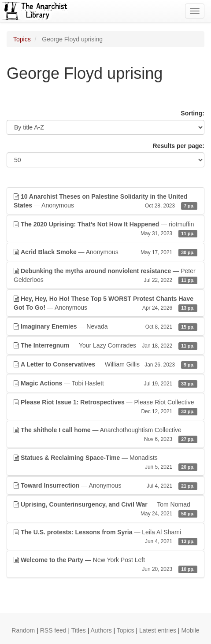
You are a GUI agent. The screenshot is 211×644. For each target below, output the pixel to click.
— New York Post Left (105, 565)
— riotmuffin (105, 229)
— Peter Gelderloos (105, 276)
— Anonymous (105, 201)
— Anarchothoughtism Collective (105, 435)
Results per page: (179, 146)
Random (23, 630)
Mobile (190, 630)
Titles (79, 630)
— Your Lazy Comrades (105, 345)
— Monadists (105, 463)
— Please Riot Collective (105, 407)
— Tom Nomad (105, 509)
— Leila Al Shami (105, 537)
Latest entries (158, 630)
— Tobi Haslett (105, 383)
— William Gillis (105, 364)
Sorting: (192, 113)
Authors (101, 630)
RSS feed (53, 630)
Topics (22, 39)
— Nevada (105, 326)
